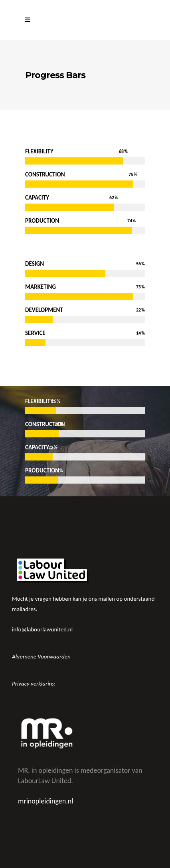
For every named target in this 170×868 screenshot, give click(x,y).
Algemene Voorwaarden (41, 656)
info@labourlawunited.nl (42, 629)
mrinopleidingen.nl (45, 801)
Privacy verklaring (34, 684)
